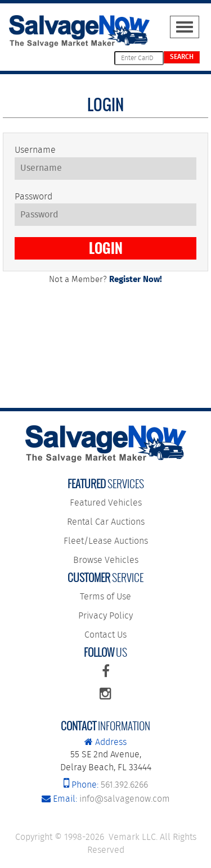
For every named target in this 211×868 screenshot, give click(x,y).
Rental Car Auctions (106, 522)
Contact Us (105, 635)
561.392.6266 (106, 785)
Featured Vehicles (106, 503)
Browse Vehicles (106, 560)
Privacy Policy (105, 616)
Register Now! (136, 280)
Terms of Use (105, 597)
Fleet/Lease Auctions (106, 541)
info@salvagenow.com (106, 799)
